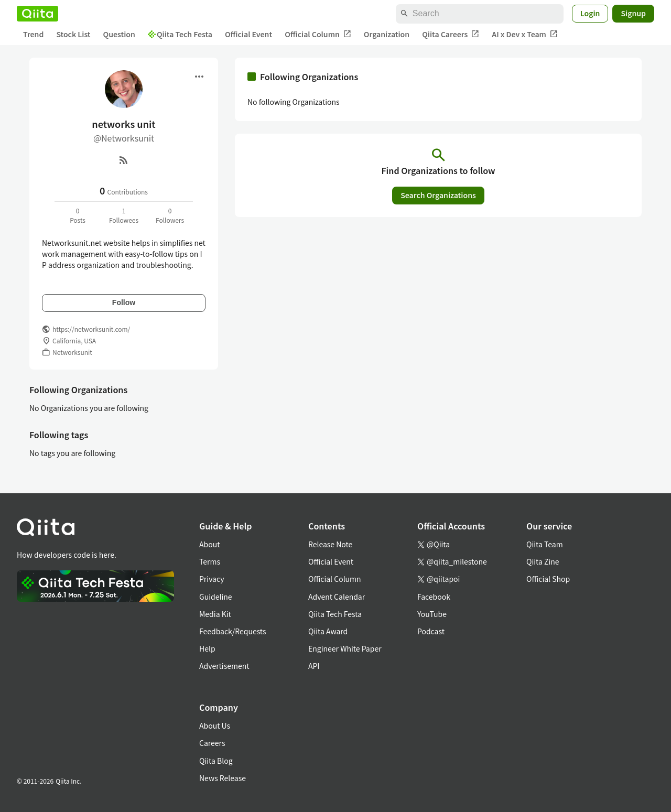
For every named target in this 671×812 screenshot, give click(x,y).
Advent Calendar (337, 597)
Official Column (318, 34)
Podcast (431, 631)
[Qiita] (37, 14)
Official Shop (548, 579)
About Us (215, 726)
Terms (210, 561)
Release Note (330, 544)
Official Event (248, 34)
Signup (633, 13)
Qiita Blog (216, 761)
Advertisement (224, 666)
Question (119, 34)
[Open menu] (199, 77)
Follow (124, 302)
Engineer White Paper (345, 648)
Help (207, 648)
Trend (33, 34)
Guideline (216, 597)
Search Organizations (438, 195)
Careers (212, 743)
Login (590, 13)
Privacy (212, 579)
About (209, 544)
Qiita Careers (451, 34)
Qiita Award (328, 631)
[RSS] (124, 160)
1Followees (124, 215)
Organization (387, 34)
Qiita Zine (543, 561)
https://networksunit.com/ (91, 329)
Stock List (73, 34)
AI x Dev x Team (525, 34)
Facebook (434, 597)
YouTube (432, 614)
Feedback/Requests (233, 631)
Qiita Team (545, 544)
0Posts (78, 215)
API (314, 666)
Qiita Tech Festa (180, 34)
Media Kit (215, 614)
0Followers (170, 215)
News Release (223, 778)
